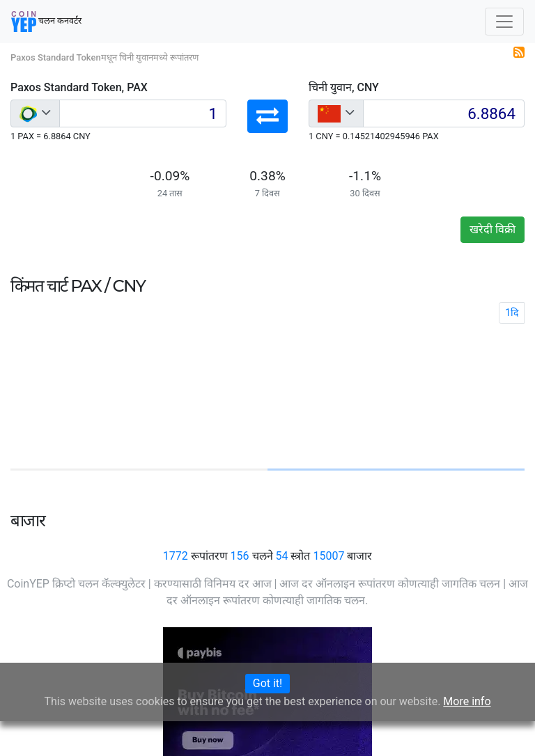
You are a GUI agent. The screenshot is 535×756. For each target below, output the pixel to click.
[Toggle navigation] (504, 22)
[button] (267, 116)
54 (281, 556)
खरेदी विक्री (493, 229)
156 (240, 556)
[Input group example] (143, 113)
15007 (328, 556)
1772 (176, 556)
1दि (512, 313)
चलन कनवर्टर (46, 22)
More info (467, 701)
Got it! (267, 683)
